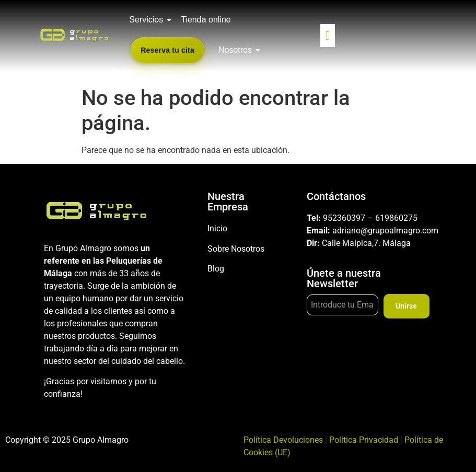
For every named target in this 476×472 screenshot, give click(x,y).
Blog (216, 269)
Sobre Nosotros (236, 249)
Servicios (148, 20)
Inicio (217, 228)
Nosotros (237, 50)
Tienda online (206, 20)
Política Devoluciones (283, 440)
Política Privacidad (364, 440)
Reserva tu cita (167, 50)
